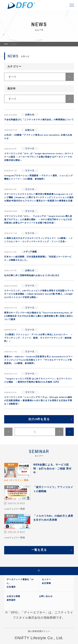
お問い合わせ (46, 596)
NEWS (14, 44)
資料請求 (11, 600)
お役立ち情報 (13, 596)
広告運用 (11, 587)
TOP (6, 44)
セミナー (46, 579)
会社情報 (46, 583)
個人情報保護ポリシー (39, 631)
